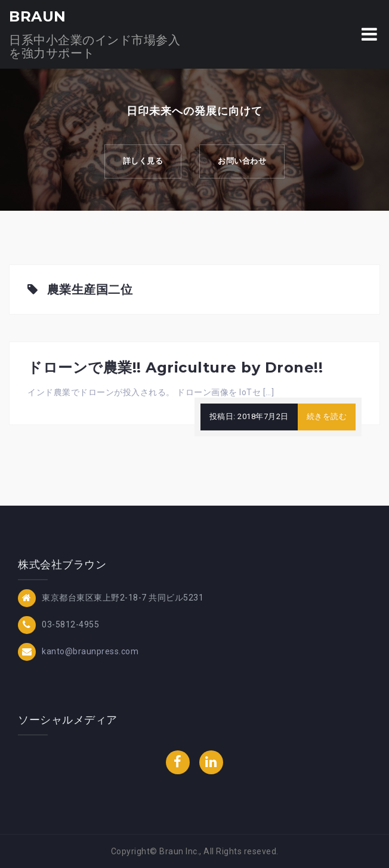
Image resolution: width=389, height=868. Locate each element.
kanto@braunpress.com (90, 651)
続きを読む (327, 416)
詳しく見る (143, 161)
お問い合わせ (242, 161)
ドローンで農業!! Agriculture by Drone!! (175, 367)
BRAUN (38, 16)
